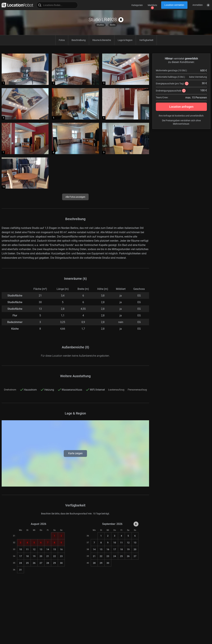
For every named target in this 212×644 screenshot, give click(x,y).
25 (27, 563)
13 (41, 549)
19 (34, 556)
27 (41, 563)
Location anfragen (181, 107)
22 (54, 556)
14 (48, 549)
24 (21, 563)
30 (61, 563)
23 (61, 556)
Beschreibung (79, 40)
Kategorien (137, 5)
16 (61, 549)
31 (21, 570)
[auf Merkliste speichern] (121, 20)
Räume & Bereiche (102, 40)
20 (41, 556)
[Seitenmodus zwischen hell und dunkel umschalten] (208, 5)
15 (54, 549)
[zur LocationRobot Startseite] (17, 5)
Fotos (62, 40)
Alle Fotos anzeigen (75, 197)
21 (48, 556)
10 (21, 549)
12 (34, 549)
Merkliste (152, 5)
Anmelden (198, 5)
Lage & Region (125, 40)
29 (54, 563)
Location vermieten (174, 5)
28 (48, 563)
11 (27, 549)
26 (34, 563)
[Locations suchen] (57, 5)
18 (27, 556)
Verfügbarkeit (146, 40)
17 (21, 556)
